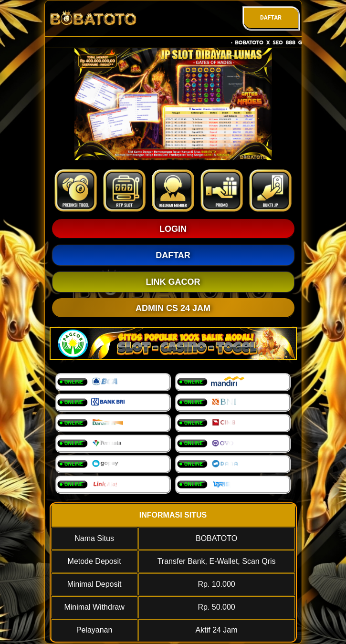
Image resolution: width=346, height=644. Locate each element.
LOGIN (173, 229)
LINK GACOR (173, 282)
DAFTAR (271, 18)
